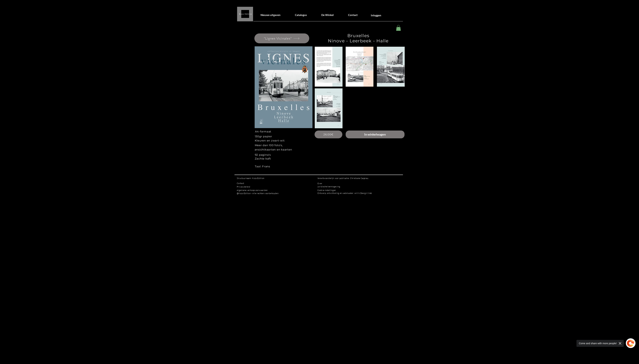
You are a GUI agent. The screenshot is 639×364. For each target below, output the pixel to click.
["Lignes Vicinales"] (282, 38)
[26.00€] (328, 134)
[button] (398, 28)
